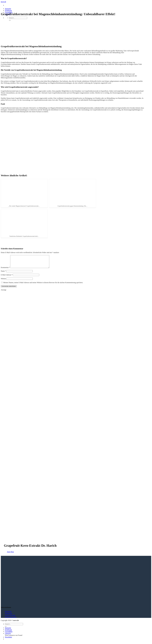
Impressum (8, 614)
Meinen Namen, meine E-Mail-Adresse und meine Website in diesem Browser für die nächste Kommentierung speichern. (43, 285)
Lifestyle (8, 636)
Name (3, 274)
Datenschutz (9, 616)
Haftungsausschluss (11, 619)
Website (3, 281)
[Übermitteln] (10, 20)
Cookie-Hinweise (10, 618)
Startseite (8, 9)
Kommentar (5, 270)
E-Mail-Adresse (7, 277)
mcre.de (3, 2)
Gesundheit (9, 634)
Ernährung (8, 11)
